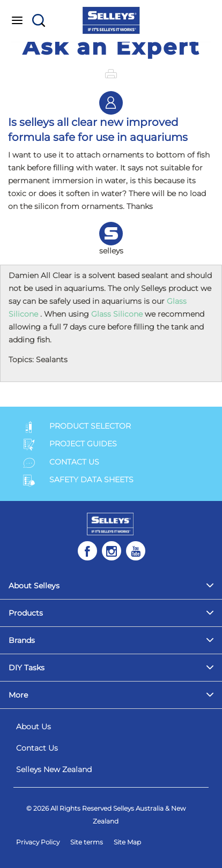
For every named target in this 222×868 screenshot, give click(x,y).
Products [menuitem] (26, 613)
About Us (34, 727)
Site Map (127, 842)
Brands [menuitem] (22, 640)
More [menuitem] (18, 695)
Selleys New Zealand (54, 769)
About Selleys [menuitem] (34, 586)
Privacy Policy (38, 842)
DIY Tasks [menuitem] (27, 668)
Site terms (87, 842)
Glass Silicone (117, 314)
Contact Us (37, 748)
